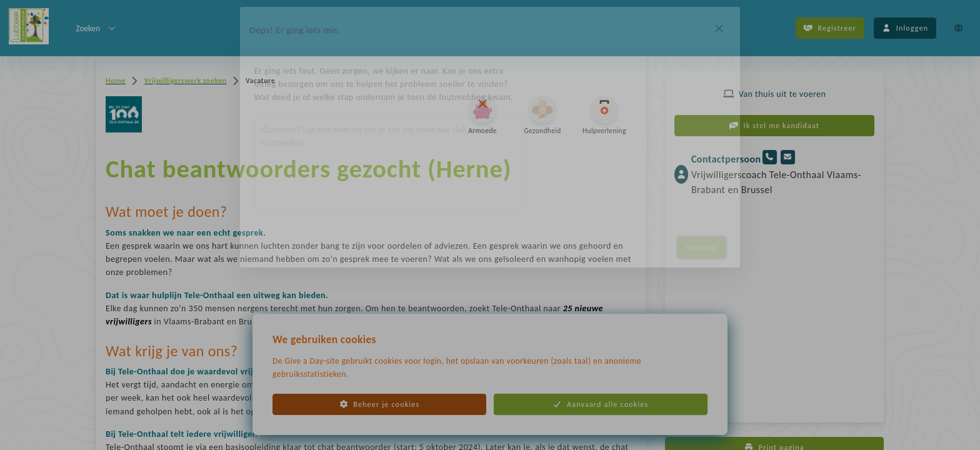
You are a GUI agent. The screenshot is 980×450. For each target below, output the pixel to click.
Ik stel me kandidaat (774, 126)
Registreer (830, 28)
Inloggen (905, 28)
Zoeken (96, 28)
